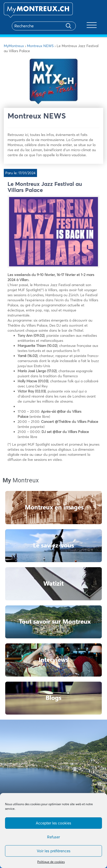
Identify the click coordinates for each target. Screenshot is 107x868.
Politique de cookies (51, 862)
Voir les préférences (54, 851)
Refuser (53, 837)
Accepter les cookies (53, 823)
